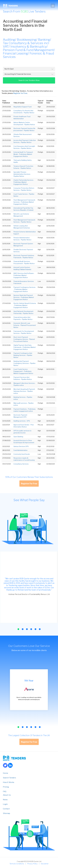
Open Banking (18, 437)
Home (5, 773)
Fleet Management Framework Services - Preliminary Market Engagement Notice (24, 202)
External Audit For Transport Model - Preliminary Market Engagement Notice (23, 154)
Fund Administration (20, 450)
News (5, 800)
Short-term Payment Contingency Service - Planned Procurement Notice (24, 339)
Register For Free (29, 484)
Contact (6, 809)
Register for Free (20, 93)
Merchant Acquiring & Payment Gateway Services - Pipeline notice (24, 391)
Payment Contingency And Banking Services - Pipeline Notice (23, 355)
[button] (18, 629)
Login (5, 804)
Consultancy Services (21, 464)
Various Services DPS (21, 446)
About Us (7, 795)
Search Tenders (9, 778)
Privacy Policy (32, 864)
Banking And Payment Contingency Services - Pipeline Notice (24, 363)
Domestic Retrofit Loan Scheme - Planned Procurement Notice (25, 325)
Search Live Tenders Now (29, 80)
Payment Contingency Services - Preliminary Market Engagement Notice (24, 289)
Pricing (6, 787)
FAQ (5, 791)
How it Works (9, 782)
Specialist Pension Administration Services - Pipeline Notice (22, 174)
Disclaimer (45, 864)
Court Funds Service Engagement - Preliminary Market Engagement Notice (23, 371)
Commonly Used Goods (22, 454)
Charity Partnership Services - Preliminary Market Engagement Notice (24, 182)
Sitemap (6, 813)
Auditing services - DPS (22, 421)
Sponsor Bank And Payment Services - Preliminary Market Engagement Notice (24, 297)
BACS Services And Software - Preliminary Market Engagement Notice (24, 275)
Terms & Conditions (17, 864)
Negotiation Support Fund (22, 107)
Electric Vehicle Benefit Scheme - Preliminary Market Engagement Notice (25, 305)
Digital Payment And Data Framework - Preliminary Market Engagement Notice (25, 347)
